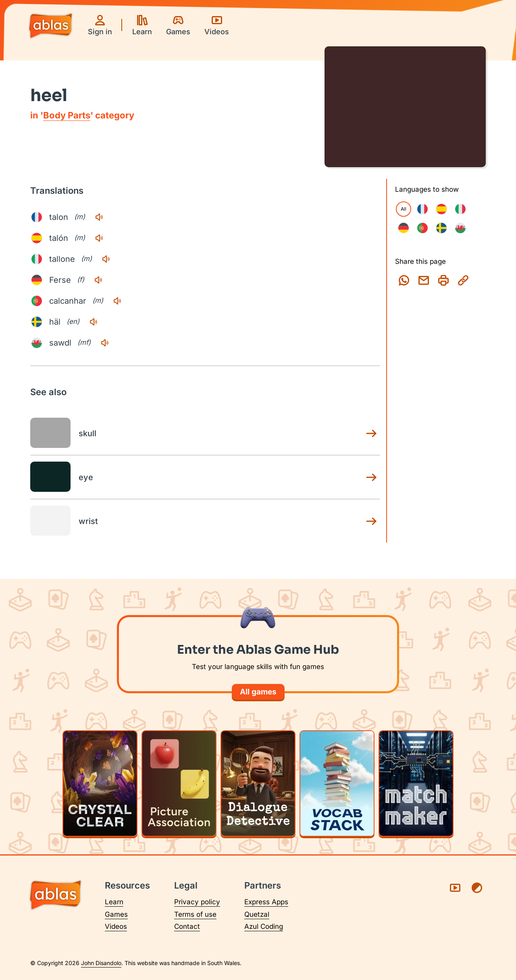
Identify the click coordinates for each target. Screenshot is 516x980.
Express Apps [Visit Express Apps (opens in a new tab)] (266, 902)
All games (258, 692)
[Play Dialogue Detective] (258, 783)
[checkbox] (422, 209)
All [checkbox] (404, 209)
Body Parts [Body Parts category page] (67, 115)
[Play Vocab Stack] (337, 783)
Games (116, 914)
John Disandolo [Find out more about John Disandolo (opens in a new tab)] (101, 963)
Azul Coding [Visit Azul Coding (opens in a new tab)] (264, 926)
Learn (114, 902)
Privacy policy (197, 902)
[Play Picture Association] (179, 783)
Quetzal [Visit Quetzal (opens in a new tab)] (257, 914)
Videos (116, 926)
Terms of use (195, 914)
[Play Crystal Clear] (100, 783)
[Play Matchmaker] (416, 783)
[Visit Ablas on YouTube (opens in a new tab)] (455, 888)
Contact (187, 926)
